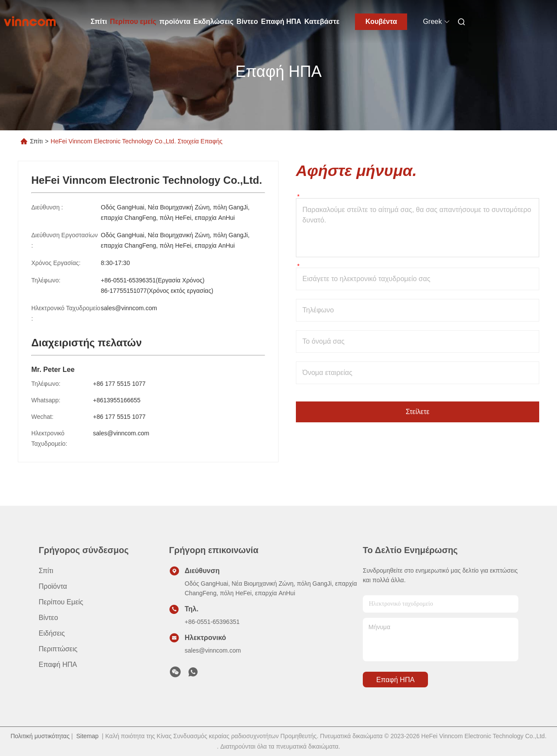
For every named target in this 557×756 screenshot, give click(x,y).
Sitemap (87, 736)
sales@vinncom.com (129, 308)
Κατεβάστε (322, 22)
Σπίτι (99, 22)
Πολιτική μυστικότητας (40, 736)
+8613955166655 (117, 400)
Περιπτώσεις (58, 649)
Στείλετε (418, 412)
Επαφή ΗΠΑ (281, 22)
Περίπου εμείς (133, 22)
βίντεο (48, 618)
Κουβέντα (381, 22)
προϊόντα (175, 22)
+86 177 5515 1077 (119, 384)
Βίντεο (247, 22)
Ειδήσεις (52, 633)
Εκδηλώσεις (213, 22)
